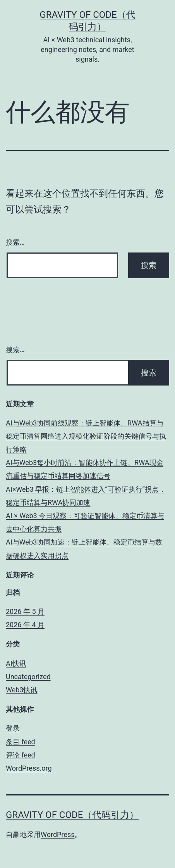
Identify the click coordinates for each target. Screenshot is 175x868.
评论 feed (21, 755)
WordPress (57, 834)
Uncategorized (28, 677)
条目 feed (21, 742)
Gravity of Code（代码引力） (72, 815)
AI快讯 (16, 663)
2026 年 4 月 (25, 625)
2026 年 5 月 (25, 611)
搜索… (15, 242)
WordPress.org (29, 768)
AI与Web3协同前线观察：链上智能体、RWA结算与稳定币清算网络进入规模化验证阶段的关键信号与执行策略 (86, 436)
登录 (13, 728)
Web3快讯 (21, 690)
